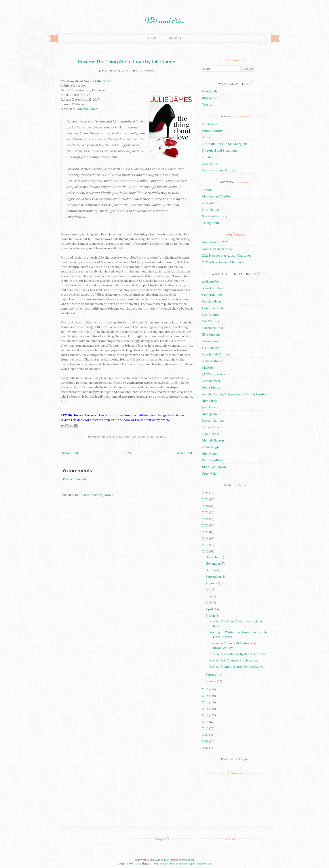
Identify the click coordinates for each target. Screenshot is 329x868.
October (211, 570)
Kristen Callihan (213, 420)
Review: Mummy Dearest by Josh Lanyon (238, 666)
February (212, 674)
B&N (94, 109)
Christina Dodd (213, 308)
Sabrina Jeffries (213, 460)
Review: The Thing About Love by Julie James (127, 62)
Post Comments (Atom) (96, 495)
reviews (160, 437)
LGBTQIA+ (210, 164)
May (209, 602)
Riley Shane (210, 454)
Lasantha (169, 863)
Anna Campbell (213, 288)
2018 (205, 545)
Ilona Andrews (212, 361)
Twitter (207, 104)
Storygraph (210, 98)
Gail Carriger (211, 348)
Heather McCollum (216, 354)
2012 (205, 715)
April (209, 609)
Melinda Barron (213, 440)
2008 (205, 741)
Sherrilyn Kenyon (214, 467)
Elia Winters (211, 321)
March (210, 615)
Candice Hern (211, 301)
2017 (205, 551)
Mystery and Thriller (217, 196)
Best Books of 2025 (215, 242)
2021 (205, 525)
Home (152, 38)
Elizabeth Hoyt (213, 328)
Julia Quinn (209, 414)
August (211, 583)
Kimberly (111, 71)
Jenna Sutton (211, 387)
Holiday (208, 157)
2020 (205, 532)
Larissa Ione (211, 427)
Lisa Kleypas (211, 434)
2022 (205, 519)
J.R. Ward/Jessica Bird (217, 374)
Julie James (103, 81)
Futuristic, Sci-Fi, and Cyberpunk (224, 144)
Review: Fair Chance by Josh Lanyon (234, 660)
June (209, 596)
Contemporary (212, 131)
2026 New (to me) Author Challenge (227, 255)
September (213, 576)
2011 (205, 722)
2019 (205, 538)
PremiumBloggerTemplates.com (194, 863)
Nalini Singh (210, 447)
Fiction (207, 190)
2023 (205, 512)
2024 (205, 506)
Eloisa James (211, 341)
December (213, 557)
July (208, 589)
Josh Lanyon (211, 407)
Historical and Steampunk (220, 150)
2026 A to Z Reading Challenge (223, 262)
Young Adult (211, 223)
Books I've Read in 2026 (218, 249)
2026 (205, 493)
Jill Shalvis (209, 401)
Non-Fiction (211, 209)
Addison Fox (211, 281)
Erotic (206, 137)
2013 (205, 709)
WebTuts (134, 863)
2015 (205, 696)
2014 (205, 702)
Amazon (83, 109)
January (211, 681)
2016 (205, 689)
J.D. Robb (208, 367)
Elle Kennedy (211, 334)
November (213, 563)
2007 (205, 748)
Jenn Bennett (211, 381)
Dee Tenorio (210, 315)
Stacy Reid (209, 473)
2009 (205, 735)
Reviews (175, 38)
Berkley (131, 437)
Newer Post (70, 453)
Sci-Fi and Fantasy (215, 216)
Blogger (243, 759)
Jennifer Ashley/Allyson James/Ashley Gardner (235, 394)
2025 (205, 499)
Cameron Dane (212, 295)
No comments (145, 71)
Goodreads (210, 91)
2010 (205, 728)
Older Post (185, 453)
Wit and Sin (165, 21)
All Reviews (210, 124)
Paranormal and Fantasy (219, 170)
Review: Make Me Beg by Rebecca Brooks (238, 654)
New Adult (210, 203)
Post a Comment (75, 479)
